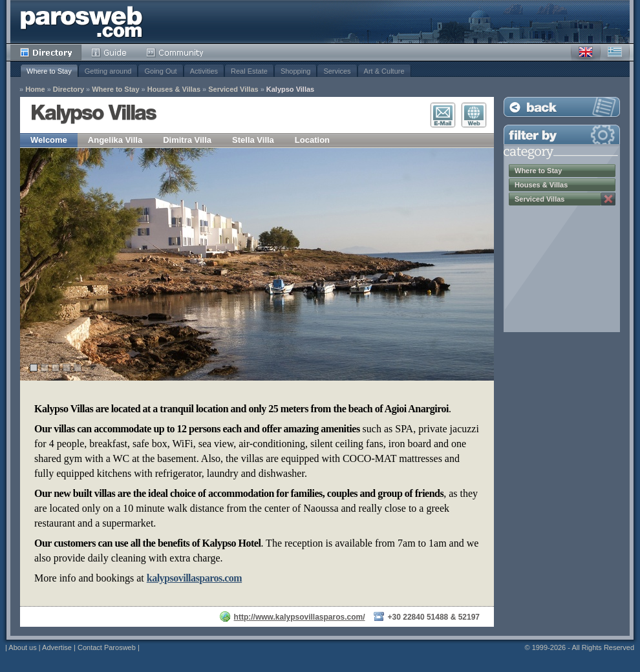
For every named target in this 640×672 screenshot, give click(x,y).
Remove (608, 199)
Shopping (296, 71)
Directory (46, 52)
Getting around (108, 71)
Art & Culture (384, 71)
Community (176, 52)
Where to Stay (49, 71)
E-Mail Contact (443, 115)
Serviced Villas (233, 89)
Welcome (49, 140)
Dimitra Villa (187, 140)
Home (35, 89)
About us (22, 647)
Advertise (57, 647)
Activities (204, 71)
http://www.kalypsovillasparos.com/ (300, 617)
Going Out (160, 71)
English (586, 52)
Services (337, 71)
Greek (615, 52)
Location (312, 140)
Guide (109, 52)
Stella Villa (253, 140)
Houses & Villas (174, 89)
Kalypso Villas (290, 89)
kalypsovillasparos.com (194, 578)
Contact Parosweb (107, 647)
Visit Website (474, 115)
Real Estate (249, 71)
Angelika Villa (115, 140)
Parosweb (81, 22)
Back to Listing (562, 107)
